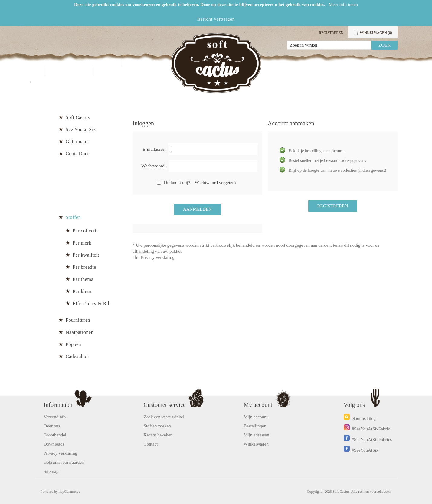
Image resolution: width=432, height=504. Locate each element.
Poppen (73, 344)
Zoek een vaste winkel (164, 417)
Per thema (83, 279)
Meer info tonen (343, 5)
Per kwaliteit (86, 255)
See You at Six (81, 129)
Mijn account (336, 63)
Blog (112, 72)
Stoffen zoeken (157, 426)
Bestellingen (255, 426)
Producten (92, 63)
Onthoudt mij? (177, 183)
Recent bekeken (158, 435)
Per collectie (86, 231)
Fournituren (78, 320)
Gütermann (77, 142)
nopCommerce (69, 492)
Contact (68, 72)
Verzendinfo (55, 417)
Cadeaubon (77, 356)
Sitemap (51, 471)
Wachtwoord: (154, 166)
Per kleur (82, 291)
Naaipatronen (80, 332)
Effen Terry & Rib (92, 303)
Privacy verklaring (158, 257)
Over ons (52, 426)
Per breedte (84, 267)
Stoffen (73, 217)
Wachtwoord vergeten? (216, 183)
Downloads (54, 444)
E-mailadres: (154, 149)
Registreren (331, 33)
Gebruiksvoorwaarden (64, 462)
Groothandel (155, 63)
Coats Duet (77, 154)
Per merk (82, 243)
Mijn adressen (256, 435)
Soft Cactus (78, 117)
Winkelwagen (256, 444)
